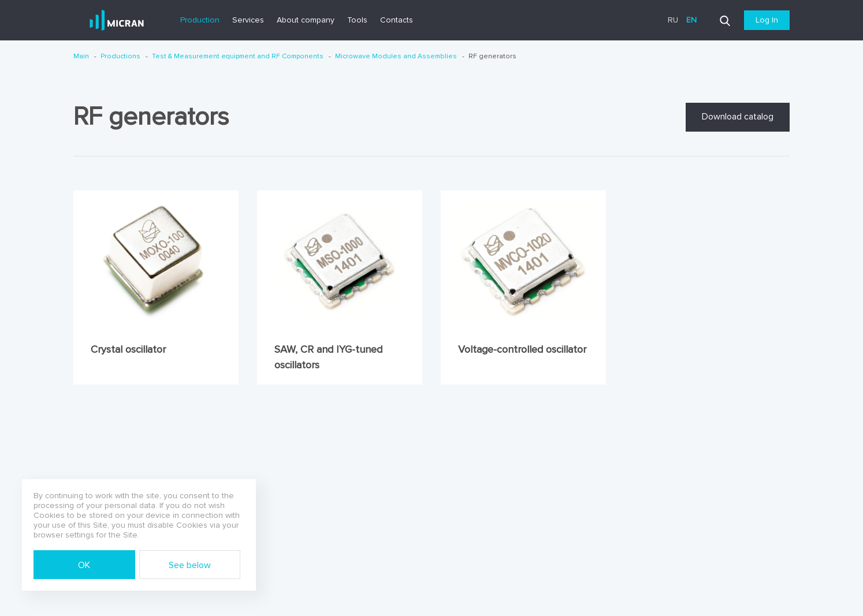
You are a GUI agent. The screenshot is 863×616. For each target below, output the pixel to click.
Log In (767, 20)
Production (200, 20)
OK (84, 565)
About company (306, 20)
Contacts (397, 20)
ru (673, 20)
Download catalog (738, 117)
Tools (357, 20)
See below (190, 565)
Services (248, 20)
